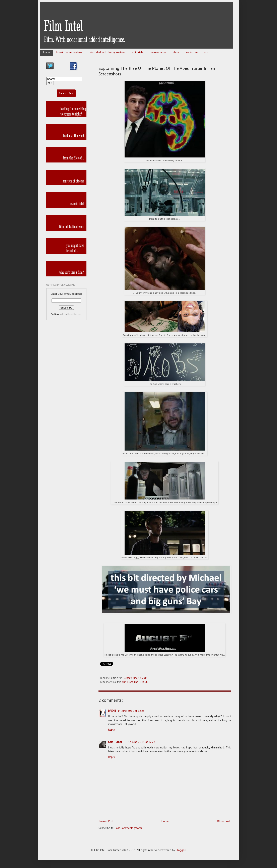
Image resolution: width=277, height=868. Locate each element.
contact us (192, 52)
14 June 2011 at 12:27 (142, 742)
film (124, 682)
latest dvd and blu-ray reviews (107, 52)
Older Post (223, 821)
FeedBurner (75, 314)
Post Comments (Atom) (128, 828)
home (47, 52)
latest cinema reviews (69, 52)
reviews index (158, 52)
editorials (138, 52)
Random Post (66, 93)
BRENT (112, 711)
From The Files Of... (138, 682)
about (176, 52)
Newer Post (106, 821)
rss (206, 52)
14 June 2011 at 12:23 (131, 711)
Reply (112, 730)
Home (165, 821)
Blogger (181, 850)
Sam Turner (115, 742)
